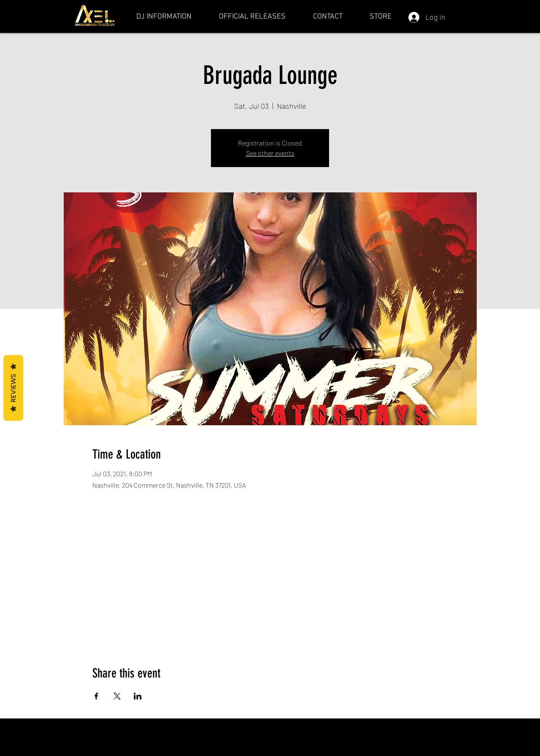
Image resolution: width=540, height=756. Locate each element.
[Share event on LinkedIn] (138, 696)
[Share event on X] (117, 696)
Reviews (13, 388)
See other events (270, 153)
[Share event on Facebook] (96, 696)
